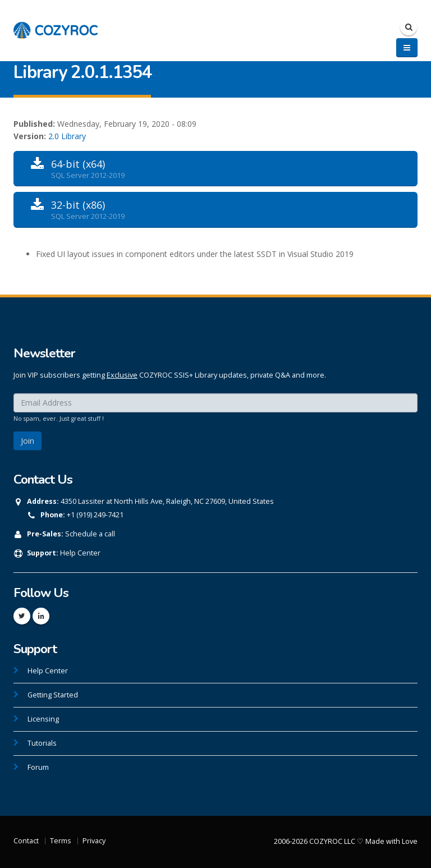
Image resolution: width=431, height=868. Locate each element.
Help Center (80, 553)
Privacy (94, 841)
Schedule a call (90, 534)
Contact (26, 841)
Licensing (43, 719)
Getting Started (53, 695)
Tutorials (42, 743)
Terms (61, 841)
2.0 (54, 136)
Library (74, 136)
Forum (38, 767)
